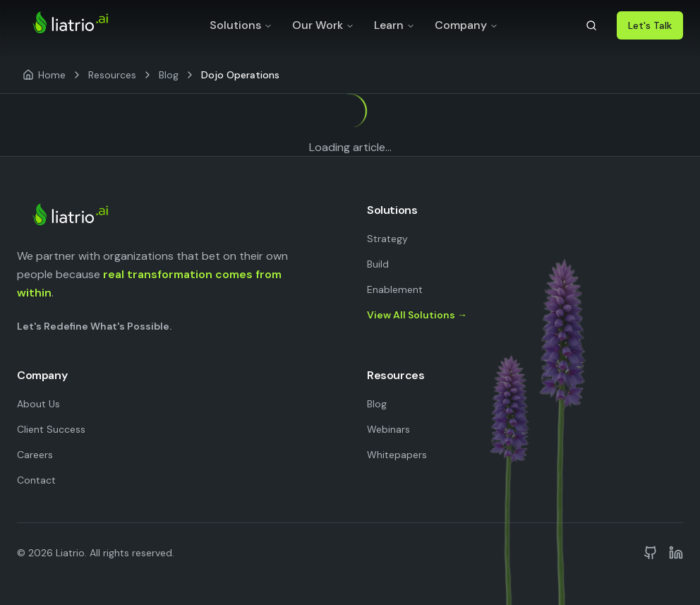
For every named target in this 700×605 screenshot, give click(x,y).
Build (378, 264)
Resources (112, 75)
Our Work (323, 25)
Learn (394, 25)
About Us (38, 404)
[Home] (44, 75)
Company (466, 25)
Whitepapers (397, 455)
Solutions (241, 25)
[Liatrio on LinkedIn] (676, 553)
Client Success (51, 429)
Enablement (395, 289)
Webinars (388, 429)
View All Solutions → (417, 315)
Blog (169, 75)
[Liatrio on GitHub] (651, 553)
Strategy (387, 239)
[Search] (591, 25)
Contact (36, 480)
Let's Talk (650, 25)
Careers (35, 455)
